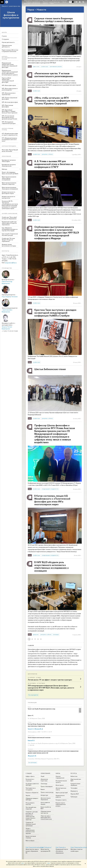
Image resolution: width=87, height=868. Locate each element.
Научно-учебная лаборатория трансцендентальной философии (8, 80)
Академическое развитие (60, 796)
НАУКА (58, 773)
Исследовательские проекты (61, 782)
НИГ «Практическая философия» (7, 106)
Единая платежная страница (31, 837)
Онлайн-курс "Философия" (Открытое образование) (9, 218)
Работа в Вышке (30, 841)
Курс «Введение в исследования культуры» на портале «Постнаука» (10, 229)
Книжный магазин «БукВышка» (75, 784)
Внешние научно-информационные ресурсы (61, 804)
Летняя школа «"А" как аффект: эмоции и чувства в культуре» (50, 680)
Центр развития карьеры (45, 803)
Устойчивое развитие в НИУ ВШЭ (32, 784)
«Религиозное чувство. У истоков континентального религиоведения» (54, 75)
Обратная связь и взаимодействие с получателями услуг (46, 817)
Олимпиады (44, 784)
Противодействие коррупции (31, 808)
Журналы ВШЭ (75, 794)
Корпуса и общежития (32, 793)
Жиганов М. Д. (39, 729)
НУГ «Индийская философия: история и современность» (10, 134)
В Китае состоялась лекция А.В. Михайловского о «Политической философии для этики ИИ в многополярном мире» (52, 500)
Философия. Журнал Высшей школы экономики (10, 150)
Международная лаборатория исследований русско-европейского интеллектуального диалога (10, 73)
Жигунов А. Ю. (32, 756)
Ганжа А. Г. (31, 729)
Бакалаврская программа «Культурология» (9, 165)
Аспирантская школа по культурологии (9, 197)
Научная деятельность (8, 42)
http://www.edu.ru (61, 847)
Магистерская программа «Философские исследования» (9, 178)
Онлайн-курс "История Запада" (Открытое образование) (8, 240)
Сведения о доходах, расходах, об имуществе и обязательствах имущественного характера (32, 816)
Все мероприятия (33, 695)
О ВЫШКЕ (29, 773)
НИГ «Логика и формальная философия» (9, 98)
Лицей (42, 776)
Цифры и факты (30, 776)
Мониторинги (60, 785)
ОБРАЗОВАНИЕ (45, 773)
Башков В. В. (31, 740)
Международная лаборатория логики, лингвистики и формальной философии (9, 65)
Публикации (32, 702)
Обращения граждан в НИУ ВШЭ (32, 799)
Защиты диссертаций (62, 793)
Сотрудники (5, 39)
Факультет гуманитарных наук (11, 6)
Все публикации (32, 762)
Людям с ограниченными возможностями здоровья (30, 831)
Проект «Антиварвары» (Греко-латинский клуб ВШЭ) (10, 173)
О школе (4, 36)
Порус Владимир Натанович (10, 297)
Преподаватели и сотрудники (31, 789)
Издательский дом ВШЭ (76, 780)
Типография (74, 788)
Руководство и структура (30, 780)
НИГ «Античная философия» (10, 102)
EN (73, 2)
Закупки (28, 795)
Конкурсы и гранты (61, 800)
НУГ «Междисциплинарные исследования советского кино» (9, 139)
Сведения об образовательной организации (31, 824)
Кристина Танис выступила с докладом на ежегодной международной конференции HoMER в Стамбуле (55, 313)
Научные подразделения (60, 777)
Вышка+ (43, 789)
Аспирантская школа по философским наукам (9, 193)
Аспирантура (44, 795)
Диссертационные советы (61, 789)
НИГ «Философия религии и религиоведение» (10, 89)
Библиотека (74, 776)
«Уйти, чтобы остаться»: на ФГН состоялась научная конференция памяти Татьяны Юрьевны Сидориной (56, 101)
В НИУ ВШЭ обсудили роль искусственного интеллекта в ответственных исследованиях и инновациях (51, 566)
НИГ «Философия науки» (9, 85)
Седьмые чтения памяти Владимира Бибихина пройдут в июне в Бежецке (54, 20)
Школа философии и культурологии (11, 15)
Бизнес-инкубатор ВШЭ (46, 808)
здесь (23, 863)
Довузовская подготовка (44, 780)
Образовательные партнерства (46, 812)
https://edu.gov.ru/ (46, 847)
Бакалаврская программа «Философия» (9, 161)
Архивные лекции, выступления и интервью (9, 245)
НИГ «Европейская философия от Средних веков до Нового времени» (10, 111)
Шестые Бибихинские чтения (50, 369)
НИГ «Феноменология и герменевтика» (9, 94)
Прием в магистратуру (47, 792)
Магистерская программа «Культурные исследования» (10, 188)
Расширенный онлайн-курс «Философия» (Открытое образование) (9, 223)
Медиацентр (74, 791)
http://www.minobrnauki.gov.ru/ (34, 847)
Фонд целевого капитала (30, 804)
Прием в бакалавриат (47, 786)
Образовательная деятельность (7, 46)
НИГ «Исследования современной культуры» (9, 123)
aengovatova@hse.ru (11, 263)
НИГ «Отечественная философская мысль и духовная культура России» (9, 117)
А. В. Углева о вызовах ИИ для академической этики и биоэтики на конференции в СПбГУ (54, 164)
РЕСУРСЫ (74, 773)
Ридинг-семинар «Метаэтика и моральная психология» (10, 51)
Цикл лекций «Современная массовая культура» (10, 235)
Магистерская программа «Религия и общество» (9, 184)
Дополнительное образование (46, 799)
